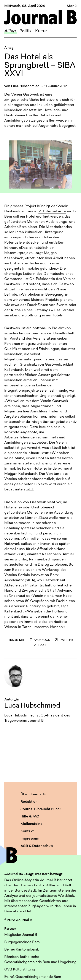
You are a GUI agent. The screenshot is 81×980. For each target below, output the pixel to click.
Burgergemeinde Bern (22, 942)
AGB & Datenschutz (37, 846)
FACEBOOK (40, 640)
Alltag (9, 48)
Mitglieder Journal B (21, 935)
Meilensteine (32, 824)
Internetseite (52, 212)
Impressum (30, 839)
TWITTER (64, 640)
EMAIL (40, 645)
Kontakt (27, 831)
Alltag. (10, 31)
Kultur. (41, 31)
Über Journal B (33, 794)
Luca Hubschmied (25, 86)
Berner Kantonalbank (22, 950)
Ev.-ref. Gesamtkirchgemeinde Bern (33, 977)
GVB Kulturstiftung (20, 970)
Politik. (26, 31)
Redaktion (29, 802)
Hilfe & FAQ (30, 817)
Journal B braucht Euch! (41, 809)
